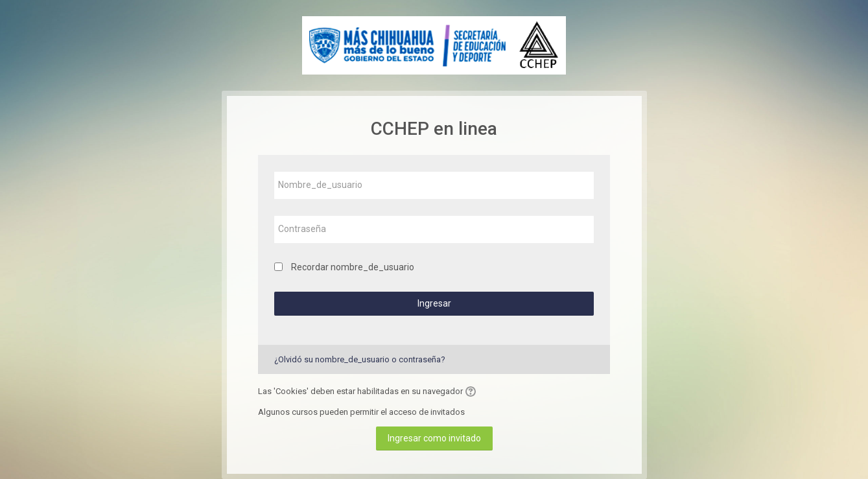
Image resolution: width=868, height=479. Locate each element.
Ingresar (434, 303)
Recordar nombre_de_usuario (353, 267)
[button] (473, 391)
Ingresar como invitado (434, 438)
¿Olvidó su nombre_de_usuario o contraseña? (360, 359)
